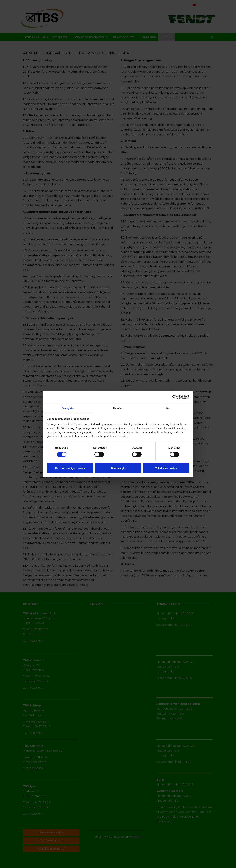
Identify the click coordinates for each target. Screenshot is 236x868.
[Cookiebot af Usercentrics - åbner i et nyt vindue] (175, 397)
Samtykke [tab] (68, 408)
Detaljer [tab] (118, 408)
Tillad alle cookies (166, 468)
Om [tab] (168, 408)
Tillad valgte (118, 468)
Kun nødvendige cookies (70, 468)
